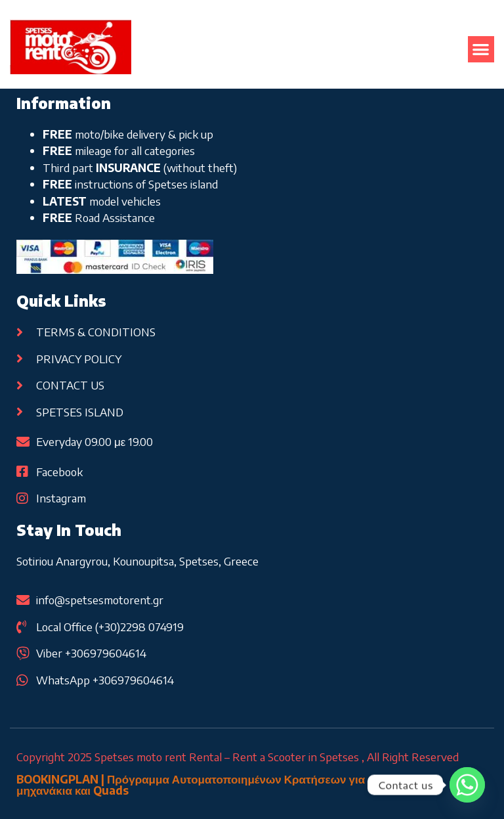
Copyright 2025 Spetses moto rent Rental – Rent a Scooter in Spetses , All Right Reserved (238, 757)
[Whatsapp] (467, 785)
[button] (481, 50)
